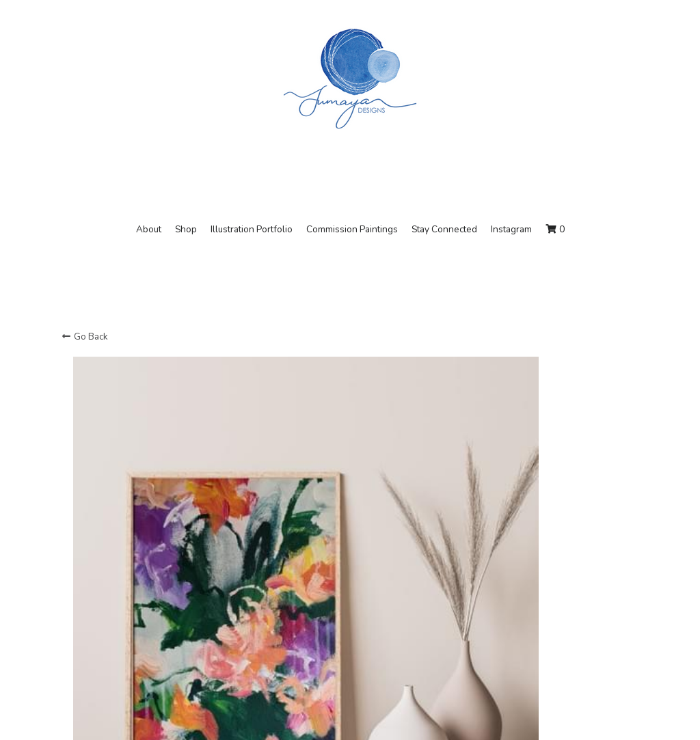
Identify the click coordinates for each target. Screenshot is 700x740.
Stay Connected (444, 229)
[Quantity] (519, 612)
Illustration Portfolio (252, 229)
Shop (186, 229)
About (149, 229)
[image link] (350, 78)
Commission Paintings (352, 229)
